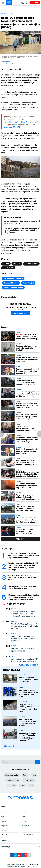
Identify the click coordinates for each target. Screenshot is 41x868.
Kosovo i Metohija (11, 283)
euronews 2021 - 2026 (20, 864)
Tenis (13, 656)
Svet (3, 816)
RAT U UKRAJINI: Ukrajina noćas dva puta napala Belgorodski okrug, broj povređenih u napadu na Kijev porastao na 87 (27, 337)
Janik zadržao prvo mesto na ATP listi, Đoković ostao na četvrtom (25, 660)
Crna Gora (5, 835)
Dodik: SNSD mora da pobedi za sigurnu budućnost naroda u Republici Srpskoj (25, 531)
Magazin (4, 826)
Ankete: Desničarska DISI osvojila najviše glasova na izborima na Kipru (27, 405)
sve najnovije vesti (29, 665)
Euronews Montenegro (13, 278)
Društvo (22, 717)
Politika (14, 621)
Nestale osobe (31, 264)
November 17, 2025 (12, 127)
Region (18, 367)
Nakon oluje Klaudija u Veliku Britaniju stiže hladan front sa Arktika (20, 222)
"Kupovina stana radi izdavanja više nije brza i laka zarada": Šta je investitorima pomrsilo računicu (23, 597)
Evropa (12, 14)
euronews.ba (11, 670)
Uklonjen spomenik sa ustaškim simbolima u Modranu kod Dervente (25, 508)
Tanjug (7, 61)
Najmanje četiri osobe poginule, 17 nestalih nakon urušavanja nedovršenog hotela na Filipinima (28, 737)
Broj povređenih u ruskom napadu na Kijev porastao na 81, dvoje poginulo (27, 417)
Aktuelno (22, 731)
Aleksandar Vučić (12, 775)
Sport (24, 821)
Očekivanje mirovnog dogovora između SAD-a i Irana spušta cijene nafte (28, 693)
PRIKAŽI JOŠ (9, 746)
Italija (6, 264)
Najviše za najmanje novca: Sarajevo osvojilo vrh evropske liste (28, 679)
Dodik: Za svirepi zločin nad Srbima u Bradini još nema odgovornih (27, 371)
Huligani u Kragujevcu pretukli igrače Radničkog (23, 650)
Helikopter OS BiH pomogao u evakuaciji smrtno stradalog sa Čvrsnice (27, 722)
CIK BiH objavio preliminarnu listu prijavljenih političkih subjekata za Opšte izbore (27, 474)
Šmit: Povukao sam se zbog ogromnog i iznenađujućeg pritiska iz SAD (22, 577)
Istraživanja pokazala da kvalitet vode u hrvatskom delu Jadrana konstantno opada (27, 520)
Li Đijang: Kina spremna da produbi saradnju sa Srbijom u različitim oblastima (25, 639)
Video (24, 830)
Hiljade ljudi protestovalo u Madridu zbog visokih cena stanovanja (27, 359)
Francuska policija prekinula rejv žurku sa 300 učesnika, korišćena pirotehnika (27, 394)
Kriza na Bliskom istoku (13, 288)
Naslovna (4, 14)
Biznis (21, 688)
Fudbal (14, 646)
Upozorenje (8, 268)
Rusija (22, 786)
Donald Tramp (29, 780)
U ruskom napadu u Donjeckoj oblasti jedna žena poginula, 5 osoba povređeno (25, 382)
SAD (31, 786)
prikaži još (21, 539)
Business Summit (28, 835)
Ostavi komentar (21, 313)
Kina (34, 775)
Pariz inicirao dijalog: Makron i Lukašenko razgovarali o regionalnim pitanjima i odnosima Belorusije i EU (26, 497)
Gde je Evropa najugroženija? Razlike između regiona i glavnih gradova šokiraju (26, 428)
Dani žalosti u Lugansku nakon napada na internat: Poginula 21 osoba (26, 486)
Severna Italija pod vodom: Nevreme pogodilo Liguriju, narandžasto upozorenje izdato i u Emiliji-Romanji (21, 231)
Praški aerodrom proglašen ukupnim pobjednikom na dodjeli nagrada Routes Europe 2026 (28, 708)
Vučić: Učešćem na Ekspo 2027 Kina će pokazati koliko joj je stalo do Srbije (25, 626)
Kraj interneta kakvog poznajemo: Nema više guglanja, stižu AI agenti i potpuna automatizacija (23, 555)
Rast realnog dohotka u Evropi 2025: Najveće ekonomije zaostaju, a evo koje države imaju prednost (27, 463)
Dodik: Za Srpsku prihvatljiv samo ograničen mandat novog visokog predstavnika (27, 451)
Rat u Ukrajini (28, 283)
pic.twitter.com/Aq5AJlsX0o (16, 122)
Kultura (3, 821)
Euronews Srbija (13, 780)
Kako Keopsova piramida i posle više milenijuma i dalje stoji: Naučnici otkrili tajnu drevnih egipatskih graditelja (23, 566)
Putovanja (23, 675)
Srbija (25, 775)
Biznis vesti (16, 609)
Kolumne (4, 830)
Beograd (12, 786)
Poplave (17, 264)
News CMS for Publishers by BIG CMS (20, 867)
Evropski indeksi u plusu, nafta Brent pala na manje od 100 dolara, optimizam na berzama (23, 614)
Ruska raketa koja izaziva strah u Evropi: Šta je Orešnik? (26, 348)
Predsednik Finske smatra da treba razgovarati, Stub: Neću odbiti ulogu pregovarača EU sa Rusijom (27, 440)
